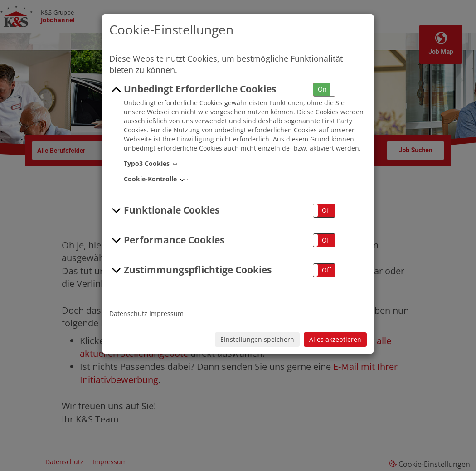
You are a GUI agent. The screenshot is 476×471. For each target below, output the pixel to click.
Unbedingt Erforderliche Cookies (193, 89)
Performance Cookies (167, 240)
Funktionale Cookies (164, 210)
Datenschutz (128, 313)
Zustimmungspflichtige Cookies (190, 270)
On (322, 89)
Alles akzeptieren (335, 339)
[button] (324, 90)
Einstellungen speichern (257, 339)
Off (326, 210)
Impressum (166, 313)
